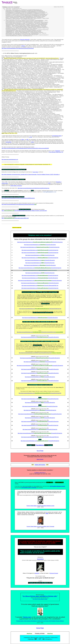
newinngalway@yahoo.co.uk (49, 192)
